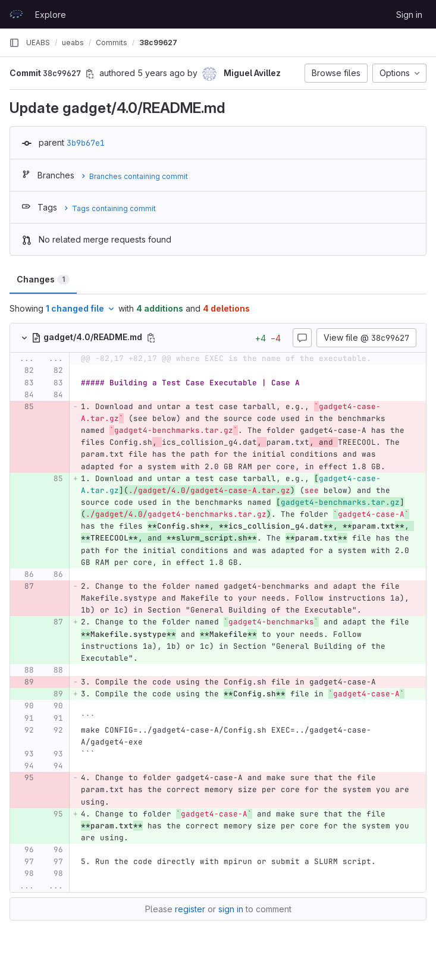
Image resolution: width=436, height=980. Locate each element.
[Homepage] (16, 14)
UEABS (38, 43)
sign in (231, 909)
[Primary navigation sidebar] (14, 43)
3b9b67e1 (86, 143)
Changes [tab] (43, 279)
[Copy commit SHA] (90, 74)
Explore (51, 15)
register (190, 909)
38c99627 (158, 43)
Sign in (409, 15)
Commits (112, 43)
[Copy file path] (151, 338)
